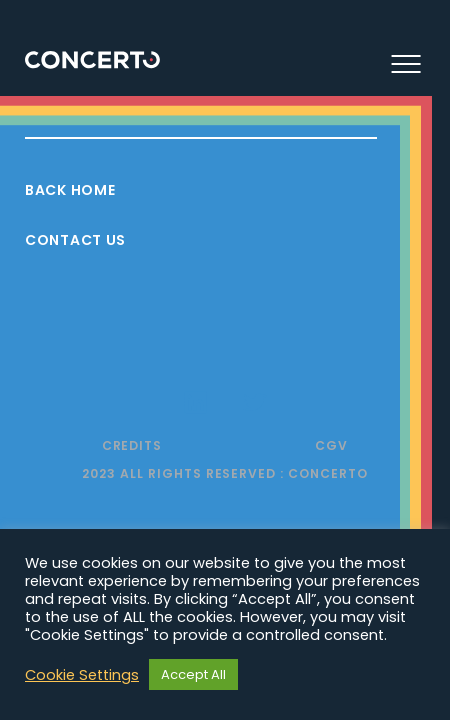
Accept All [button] (193, 674)
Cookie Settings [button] (82, 675)
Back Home (70, 190)
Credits (132, 445)
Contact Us (75, 240)
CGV (331, 445)
